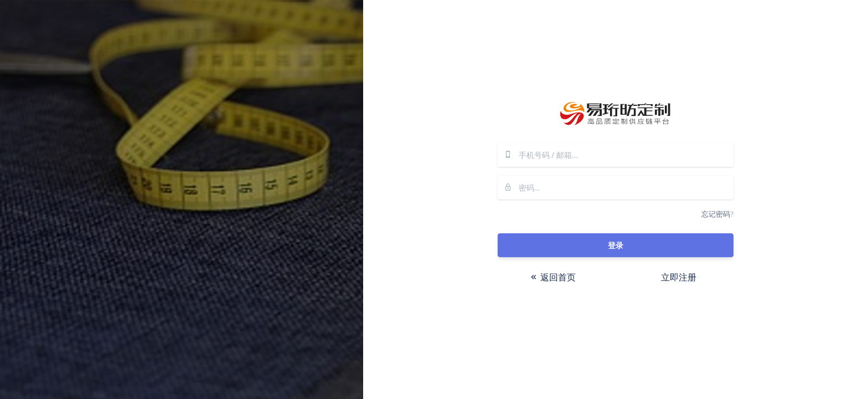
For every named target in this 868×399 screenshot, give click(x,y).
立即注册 (679, 277)
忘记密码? (717, 214)
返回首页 (552, 277)
